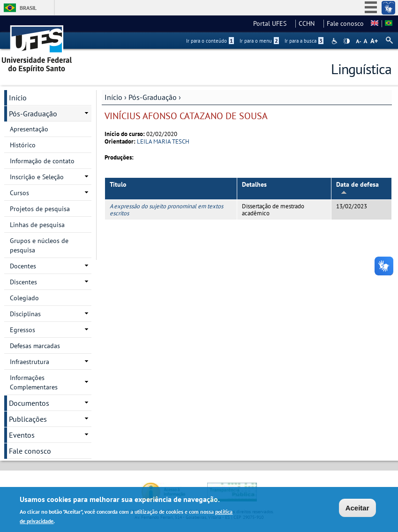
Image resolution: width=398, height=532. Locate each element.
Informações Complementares (34, 382)
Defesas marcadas (35, 346)
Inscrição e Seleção (37, 177)
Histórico (23, 145)
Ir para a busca (304, 41)
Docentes (23, 266)
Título (118, 184)
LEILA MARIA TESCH (163, 141)
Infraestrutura (30, 362)
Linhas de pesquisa (37, 225)
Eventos (22, 435)
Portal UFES (273, 23)
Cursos (19, 193)
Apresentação (29, 129)
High (346, 41)
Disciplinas (25, 314)
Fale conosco (345, 23)
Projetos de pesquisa (40, 209)
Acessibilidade (335, 41)
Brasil (28, 8)
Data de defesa (357, 187)
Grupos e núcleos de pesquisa (39, 245)
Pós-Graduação (153, 97)
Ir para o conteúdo (210, 41)
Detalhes (254, 184)
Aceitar (357, 509)
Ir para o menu (259, 41)
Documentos (29, 403)
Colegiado (24, 298)
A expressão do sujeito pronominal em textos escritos (166, 210)
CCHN (309, 23)
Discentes (23, 282)
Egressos (23, 330)
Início (113, 97)
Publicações (28, 419)
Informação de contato (42, 161)
